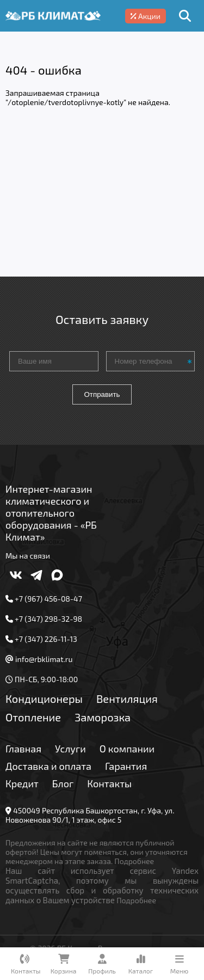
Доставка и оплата (48, 766)
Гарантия (126, 766)
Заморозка (103, 717)
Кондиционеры (44, 699)
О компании (127, 749)
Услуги (70, 749)
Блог (63, 783)
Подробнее (134, 861)
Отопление (33, 717)
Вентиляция (127, 699)
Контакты (109, 783)
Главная (23, 749)
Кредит (22, 783)
